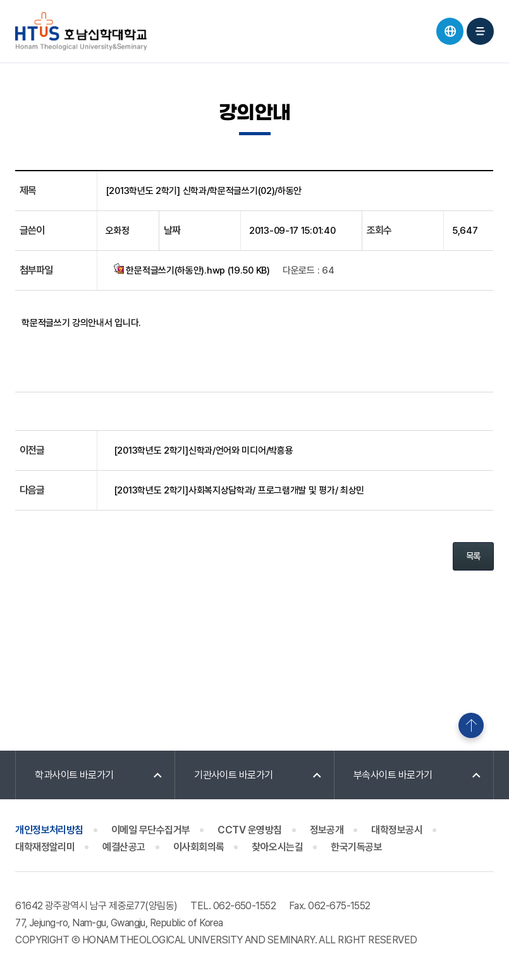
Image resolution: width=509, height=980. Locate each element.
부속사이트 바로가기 (393, 775)
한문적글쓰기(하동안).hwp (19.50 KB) (192, 270)
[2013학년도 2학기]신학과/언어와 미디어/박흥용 (204, 451)
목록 (473, 556)
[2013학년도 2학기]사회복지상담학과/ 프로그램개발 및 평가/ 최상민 (239, 490)
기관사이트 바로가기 (234, 775)
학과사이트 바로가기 (74, 775)
